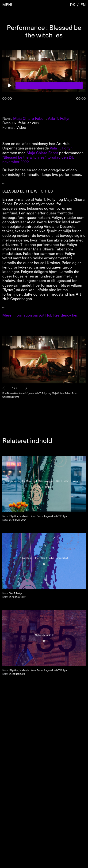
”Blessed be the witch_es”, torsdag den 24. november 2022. (38, 159)
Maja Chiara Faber (29, 118)
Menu (8, 5)
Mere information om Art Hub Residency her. (40, 315)
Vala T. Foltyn (59, 118)
